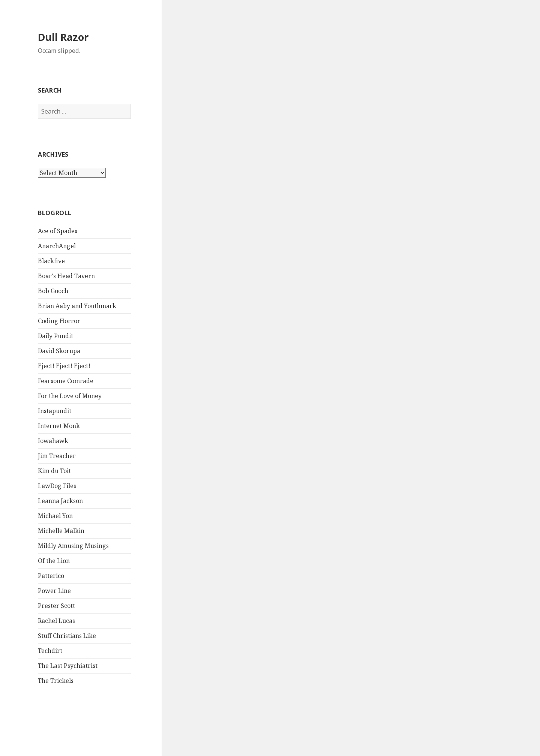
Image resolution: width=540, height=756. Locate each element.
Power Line (54, 591)
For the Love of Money (70, 396)
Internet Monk (59, 426)
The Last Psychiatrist (68, 666)
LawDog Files (57, 486)
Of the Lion (54, 561)
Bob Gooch (53, 291)
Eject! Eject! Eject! (64, 366)
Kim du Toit (54, 471)
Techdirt (50, 651)
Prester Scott (56, 606)
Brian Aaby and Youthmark (77, 306)
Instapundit (55, 411)
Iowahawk (53, 441)
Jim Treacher (57, 456)
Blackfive (51, 261)
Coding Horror (59, 321)
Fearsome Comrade (66, 381)
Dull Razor (63, 37)
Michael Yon (55, 516)
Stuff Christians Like (67, 636)
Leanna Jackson (60, 501)
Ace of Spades (58, 231)
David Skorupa (59, 351)
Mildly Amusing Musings (73, 546)
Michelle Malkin (61, 531)
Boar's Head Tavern (66, 276)
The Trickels (56, 681)
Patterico (51, 576)
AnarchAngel (57, 246)
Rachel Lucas (56, 621)
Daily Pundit (55, 336)
